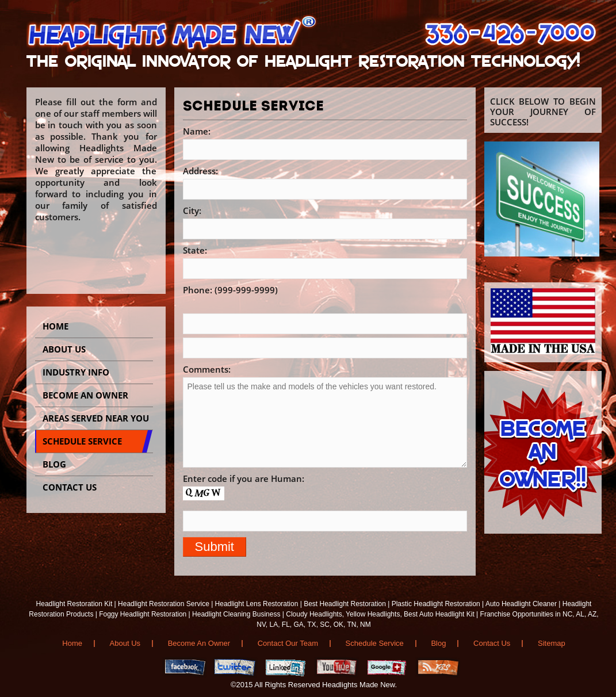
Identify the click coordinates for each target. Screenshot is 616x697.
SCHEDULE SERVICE (82, 441)
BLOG (54, 464)
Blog (438, 643)
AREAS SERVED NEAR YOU (96, 418)
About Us (64, 349)
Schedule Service (375, 643)
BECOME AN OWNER (85, 395)
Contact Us (492, 643)
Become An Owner (199, 643)
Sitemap (552, 643)
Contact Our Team (288, 643)
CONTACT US (70, 487)
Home (56, 326)
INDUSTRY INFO (76, 372)
